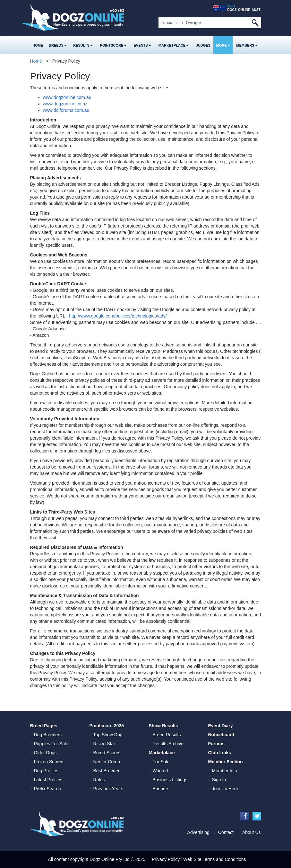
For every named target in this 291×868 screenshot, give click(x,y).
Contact (226, 832)
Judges (203, 45)
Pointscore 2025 (107, 726)
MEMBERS (247, 45)
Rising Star (104, 744)
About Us (252, 832)
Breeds (58, 45)
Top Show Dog (108, 735)
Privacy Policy (166, 859)
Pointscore (113, 45)
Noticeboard (221, 735)
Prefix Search (47, 789)
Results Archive (168, 744)
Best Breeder (107, 771)
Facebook (244, 816)
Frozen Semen (49, 762)
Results (83, 45)
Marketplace (174, 45)
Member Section (226, 762)
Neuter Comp (107, 762)
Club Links (220, 753)
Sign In (219, 780)
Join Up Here (225, 789)
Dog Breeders (48, 735)
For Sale (161, 762)
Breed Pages (44, 726)
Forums (216, 744)
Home (38, 45)
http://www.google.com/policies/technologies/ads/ (118, 316)
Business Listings (170, 780)
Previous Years (108, 789)
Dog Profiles (46, 771)
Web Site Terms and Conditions (215, 859)
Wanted (160, 771)
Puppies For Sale (51, 744)
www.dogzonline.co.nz (65, 104)
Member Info (225, 771)
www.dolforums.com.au (66, 110)
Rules (99, 780)
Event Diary (221, 726)
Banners (161, 789)
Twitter (257, 816)
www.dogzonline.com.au (67, 97)
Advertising (198, 832)
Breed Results (167, 735)
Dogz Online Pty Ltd (110, 859)
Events (142, 45)
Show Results (164, 726)
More (223, 45)
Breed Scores (107, 753)
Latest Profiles (48, 780)
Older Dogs (45, 753)
